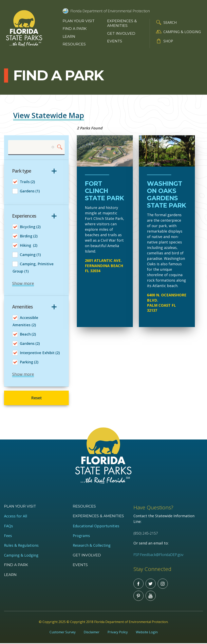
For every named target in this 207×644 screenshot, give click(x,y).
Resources (74, 44)
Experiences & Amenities (122, 23)
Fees (8, 536)
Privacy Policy (118, 633)
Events (115, 41)
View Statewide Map (49, 115)
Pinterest (138, 596)
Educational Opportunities (96, 527)
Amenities (22, 307)
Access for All (16, 517)
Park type (22, 171)
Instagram (163, 584)
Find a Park (75, 29)
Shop (168, 41)
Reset (36, 398)
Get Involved (121, 34)
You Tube (151, 596)
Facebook (138, 584)
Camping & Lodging (182, 32)
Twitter (151, 584)
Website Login (147, 633)
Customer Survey (63, 633)
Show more (23, 283)
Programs (81, 536)
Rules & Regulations (21, 546)
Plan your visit (79, 21)
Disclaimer (92, 633)
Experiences (24, 216)
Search (170, 22)
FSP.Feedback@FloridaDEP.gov (158, 555)
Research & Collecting (92, 546)
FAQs (8, 527)
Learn (69, 37)
